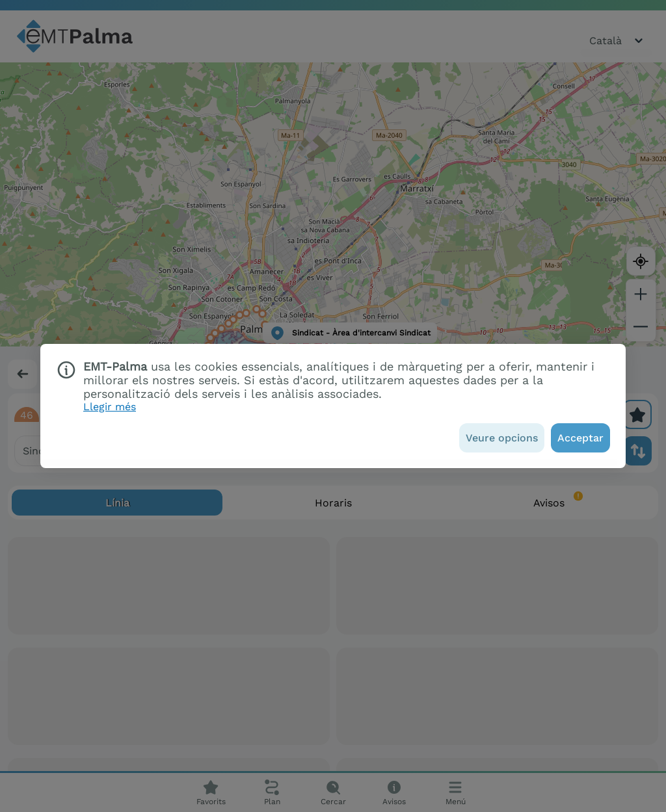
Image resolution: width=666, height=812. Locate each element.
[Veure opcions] (502, 438)
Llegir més (110, 407)
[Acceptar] (580, 438)
